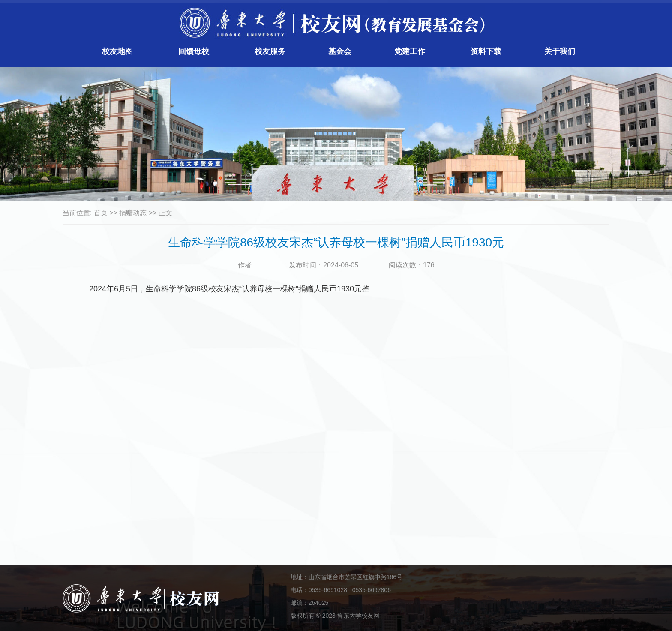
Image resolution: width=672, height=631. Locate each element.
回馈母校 (194, 51)
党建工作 (410, 51)
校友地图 (117, 51)
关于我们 (560, 51)
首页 (101, 213)
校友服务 (270, 51)
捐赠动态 (133, 213)
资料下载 (486, 51)
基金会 (340, 51)
